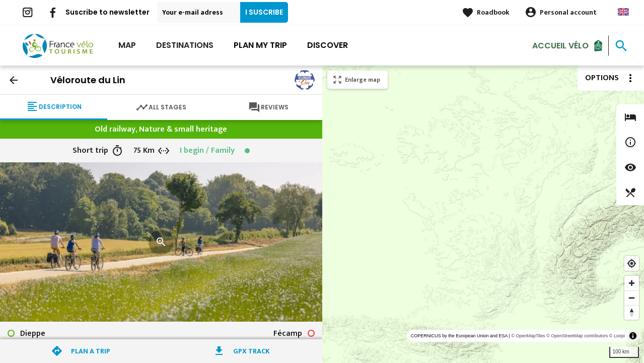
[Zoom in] (632, 283)
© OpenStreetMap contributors (577, 336)
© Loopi (617, 336)
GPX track (252, 351)
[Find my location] (632, 263)
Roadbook (493, 12)
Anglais (623, 12)
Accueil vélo (560, 45)
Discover (328, 45)
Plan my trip (260, 45)
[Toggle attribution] (633, 336)
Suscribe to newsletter (108, 12)
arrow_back (14, 80)
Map (127, 45)
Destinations (185, 45)
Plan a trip (91, 351)
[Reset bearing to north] (632, 312)
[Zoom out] (632, 298)
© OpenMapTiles (528, 336)
